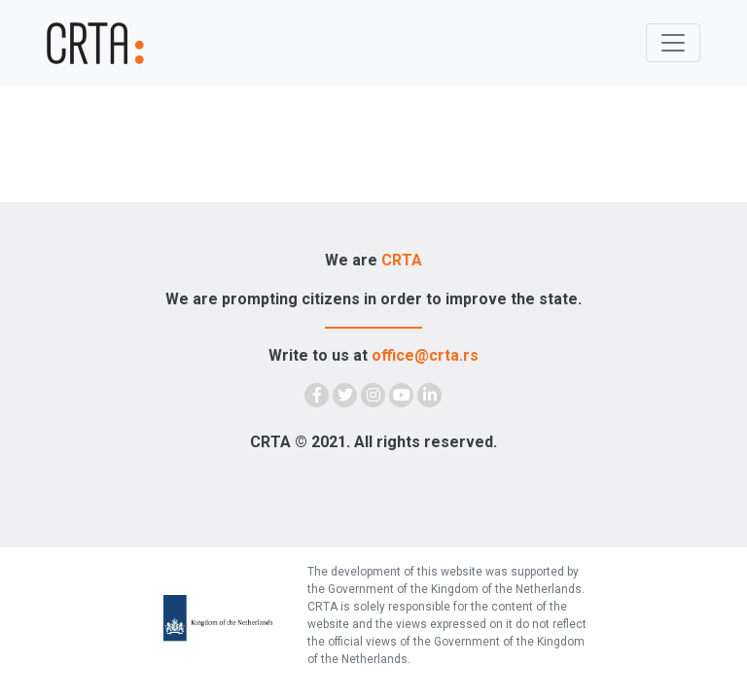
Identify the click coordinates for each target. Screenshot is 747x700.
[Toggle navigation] (673, 43)
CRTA (402, 260)
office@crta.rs (425, 355)
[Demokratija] (101, 43)
